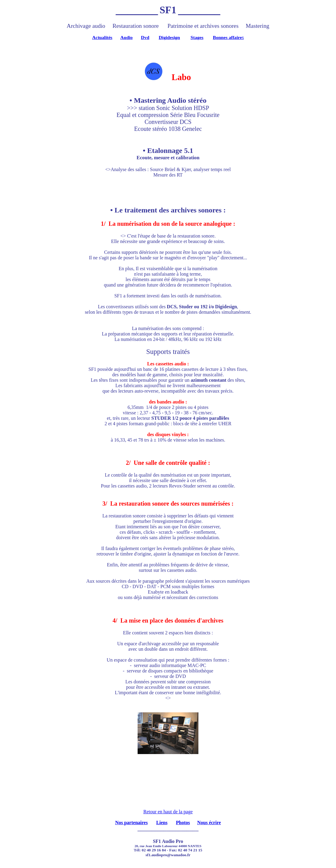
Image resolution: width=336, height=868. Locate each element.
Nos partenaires (132, 823)
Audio (127, 37)
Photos (183, 823)
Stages (197, 37)
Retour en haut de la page (168, 812)
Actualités (102, 37)
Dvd (145, 37)
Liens (162, 823)
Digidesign (169, 37)
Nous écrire (209, 823)
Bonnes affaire (227, 37)
